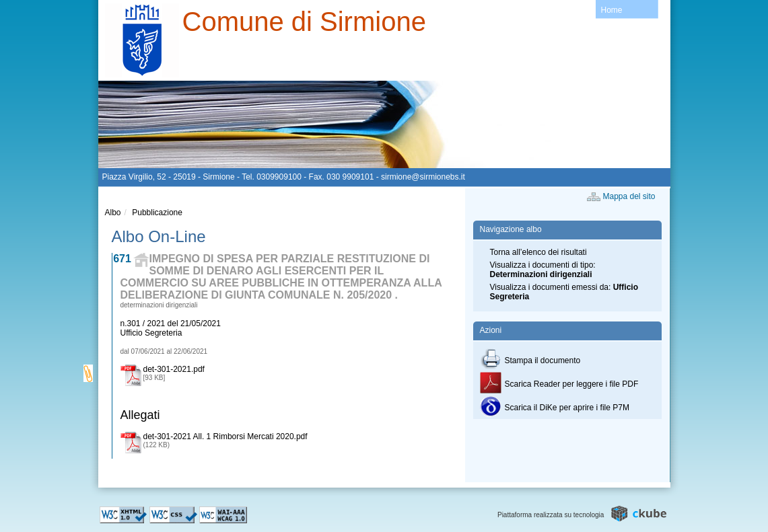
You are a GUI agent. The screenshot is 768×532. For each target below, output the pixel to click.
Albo (113, 213)
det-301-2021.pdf (174, 369)
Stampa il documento (530, 360)
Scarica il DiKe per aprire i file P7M (555, 408)
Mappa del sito (629, 196)
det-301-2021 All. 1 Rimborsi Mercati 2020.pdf (225, 436)
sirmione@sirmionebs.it (423, 177)
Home (612, 10)
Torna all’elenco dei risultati (538, 252)
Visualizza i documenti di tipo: (543, 270)
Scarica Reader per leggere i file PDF (559, 384)
